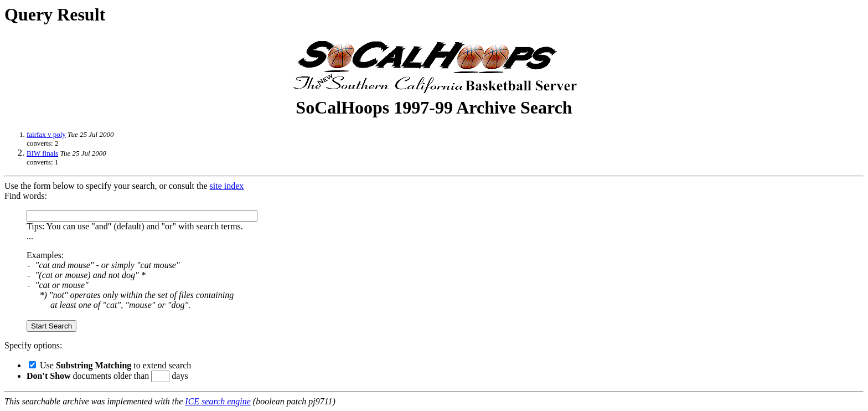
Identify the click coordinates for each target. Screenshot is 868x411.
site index (227, 186)
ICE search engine (218, 401)
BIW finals (42, 153)
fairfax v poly (46, 134)
